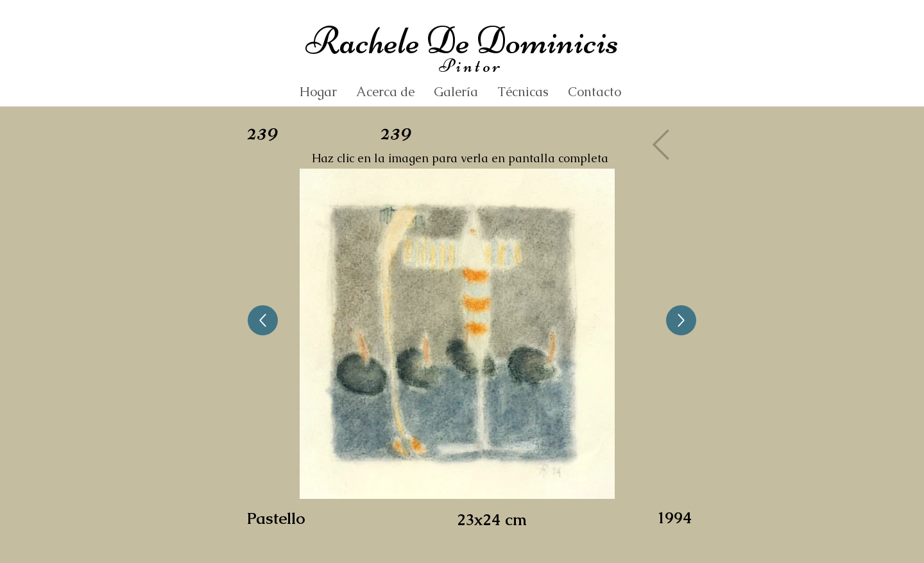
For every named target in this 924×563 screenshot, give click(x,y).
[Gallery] (665, 144)
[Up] (263, 320)
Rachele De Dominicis (462, 41)
